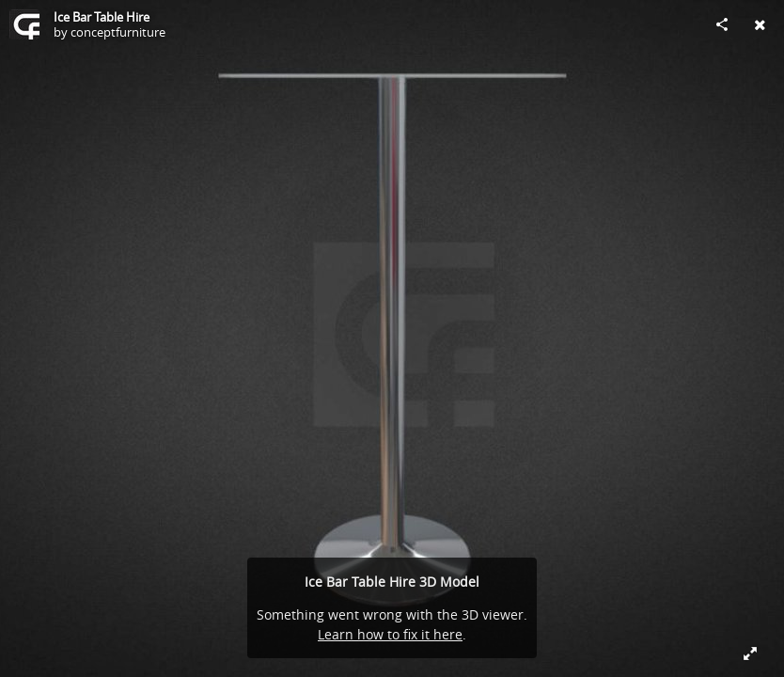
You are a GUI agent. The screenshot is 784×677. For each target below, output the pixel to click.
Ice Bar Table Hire (102, 17)
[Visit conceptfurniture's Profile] (24, 24)
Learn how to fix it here (390, 634)
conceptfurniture (118, 32)
